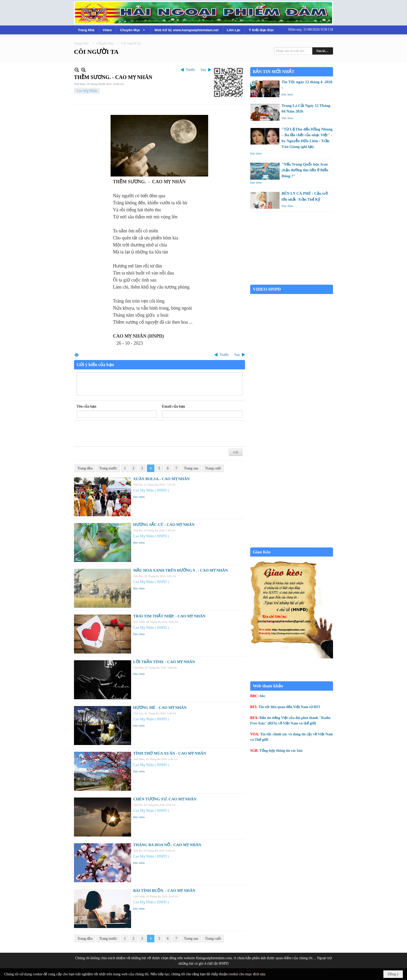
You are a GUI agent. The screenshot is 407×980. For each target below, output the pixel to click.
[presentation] (116, 434)
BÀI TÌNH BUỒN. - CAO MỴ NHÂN (164, 891)
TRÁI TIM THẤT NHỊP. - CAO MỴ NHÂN (169, 616)
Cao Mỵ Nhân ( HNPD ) (151, 490)
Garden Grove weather (292, 282)
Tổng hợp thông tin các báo (281, 751)
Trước (191, 70)
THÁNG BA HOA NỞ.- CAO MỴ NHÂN (167, 845)
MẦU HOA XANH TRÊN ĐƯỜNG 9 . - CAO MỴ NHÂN (181, 570)
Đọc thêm (139, 497)
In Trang (77, 355)
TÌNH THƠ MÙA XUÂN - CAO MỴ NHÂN (170, 753)
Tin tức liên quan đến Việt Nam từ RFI (289, 707)
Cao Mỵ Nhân (87, 91)
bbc (263, 696)
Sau (203, 70)
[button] (133, 30)
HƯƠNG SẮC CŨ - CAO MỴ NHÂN (164, 525)
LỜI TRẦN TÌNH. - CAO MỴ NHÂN (164, 662)
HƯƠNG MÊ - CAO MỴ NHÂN (160, 708)
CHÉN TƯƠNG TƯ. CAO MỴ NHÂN (165, 799)
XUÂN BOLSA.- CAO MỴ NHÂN (161, 479)
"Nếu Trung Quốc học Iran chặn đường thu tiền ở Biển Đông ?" (305, 170)
